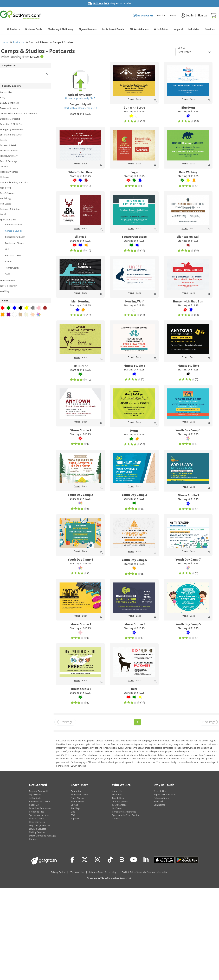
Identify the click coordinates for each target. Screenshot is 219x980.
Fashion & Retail (8, 145)
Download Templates (40, 808)
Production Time (79, 795)
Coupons (34, 839)
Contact (173, 15)
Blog (73, 812)
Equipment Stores (14, 243)
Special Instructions (39, 815)
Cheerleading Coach (15, 237)
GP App (74, 805)
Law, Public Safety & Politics (14, 182)
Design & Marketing (10, 119)
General (4, 166)
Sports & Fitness (8, 220)
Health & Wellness (9, 172)
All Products (13, 29)
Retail (3, 214)
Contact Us (159, 805)
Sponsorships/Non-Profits (125, 815)
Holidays (4, 177)
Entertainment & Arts (11, 135)
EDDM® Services (38, 829)
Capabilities (118, 798)
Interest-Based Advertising (103, 872)
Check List (34, 805)
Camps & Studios (14, 231)
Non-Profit (5, 188)
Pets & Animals (8, 193)
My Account (35, 795)
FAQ (73, 815)
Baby (3, 97)
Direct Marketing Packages (43, 836)
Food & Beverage (9, 161)
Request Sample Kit (39, 791)
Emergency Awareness (11, 129)
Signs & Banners (88, 29)
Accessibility (160, 791)
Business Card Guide (39, 801)
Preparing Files (37, 812)
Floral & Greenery (9, 156)
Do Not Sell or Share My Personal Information (145, 872)
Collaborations (161, 798)
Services (210, 29)
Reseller (161, 15)
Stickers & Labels (139, 29)
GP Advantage (119, 805)
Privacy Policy (58, 872)
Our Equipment (120, 801)
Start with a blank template (80, 108)
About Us (117, 791)
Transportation (8, 281)
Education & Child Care (12, 124)
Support (75, 818)
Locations (117, 795)
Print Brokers (77, 801)
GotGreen (117, 808)
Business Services (9, 108)
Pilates (8, 262)
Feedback (159, 801)
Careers (116, 818)
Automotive (6, 92)
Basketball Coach (14, 225)
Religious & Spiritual (10, 209)
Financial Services (9, 151)
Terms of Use (77, 872)
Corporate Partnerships (124, 812)
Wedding (5, 291)
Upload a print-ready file (80, 98)
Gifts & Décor (161, 29)
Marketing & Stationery (60, 29)
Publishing (5, 198)
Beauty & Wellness (9, 103)
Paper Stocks (77, 798)
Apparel (178, 29)
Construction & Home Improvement (18, 113)
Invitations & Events (113, 29)
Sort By (182, 48)
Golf (7, 249)
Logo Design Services (40, 825)
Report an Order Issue (165, 795)
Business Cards (34, 29)
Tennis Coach (12, 268)
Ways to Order (36, 818)
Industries (194, 29)
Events (3, 140)
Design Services (37, 822)
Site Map (75, 808)
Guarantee (76, 791)
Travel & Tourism (9, 286)
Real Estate (6, 204)
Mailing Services (37, 832)
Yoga (8, 274)
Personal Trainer (13, 255)
